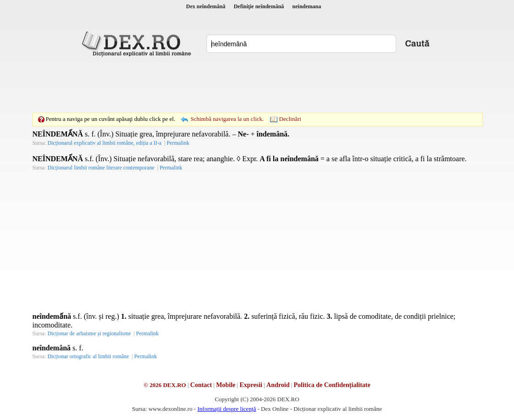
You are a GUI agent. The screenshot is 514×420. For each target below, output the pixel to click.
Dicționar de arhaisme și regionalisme (89, 333)
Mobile (226, 385)
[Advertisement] (257, 85)
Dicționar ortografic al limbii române (88, 356)
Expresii (251, 385)
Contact (201, 385)
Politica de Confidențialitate (332, 385)
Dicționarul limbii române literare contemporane (101, 168)
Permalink (178, 143)
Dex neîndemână (206, 6)
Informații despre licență (227, 409)
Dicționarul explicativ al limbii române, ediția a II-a (105, 143)
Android (278, 385)
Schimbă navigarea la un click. (227, 119)
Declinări (290, 119)
